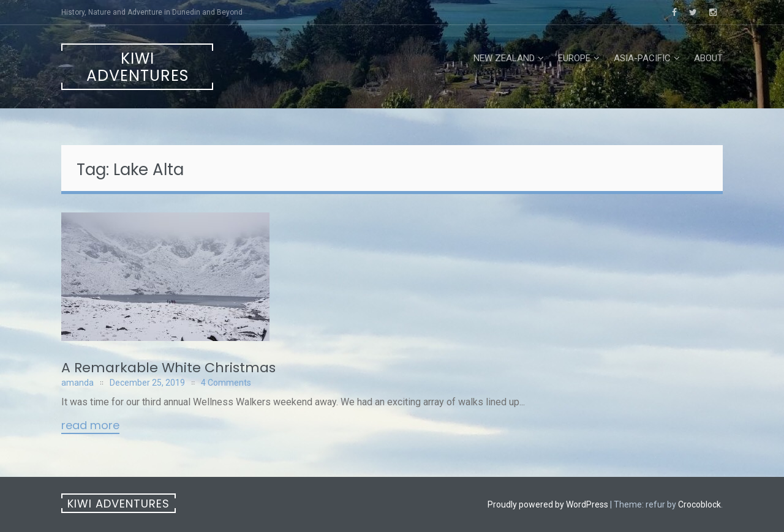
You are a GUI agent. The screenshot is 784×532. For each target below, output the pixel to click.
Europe (574, 58)
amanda (77, 383)
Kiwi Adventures (138, 67)
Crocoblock (699, 504)
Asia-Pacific (642, 58)
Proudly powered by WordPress (548, 504)
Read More (90, 426)
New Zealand (504, 58)
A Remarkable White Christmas (168, 368)
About (708, 58)
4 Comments (226, 383)
